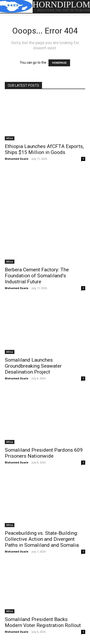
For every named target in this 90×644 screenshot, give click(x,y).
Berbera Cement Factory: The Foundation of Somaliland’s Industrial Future (37, 276)
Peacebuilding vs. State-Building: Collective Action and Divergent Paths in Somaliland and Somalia (42, 539)
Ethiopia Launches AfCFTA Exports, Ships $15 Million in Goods (44, 149)
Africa (10, 138)
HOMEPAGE (59, 63)
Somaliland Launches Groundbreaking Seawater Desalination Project (33, 366)
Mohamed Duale (17, 159)
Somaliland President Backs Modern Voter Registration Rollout (43, 622)
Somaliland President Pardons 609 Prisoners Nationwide (44, 453)
